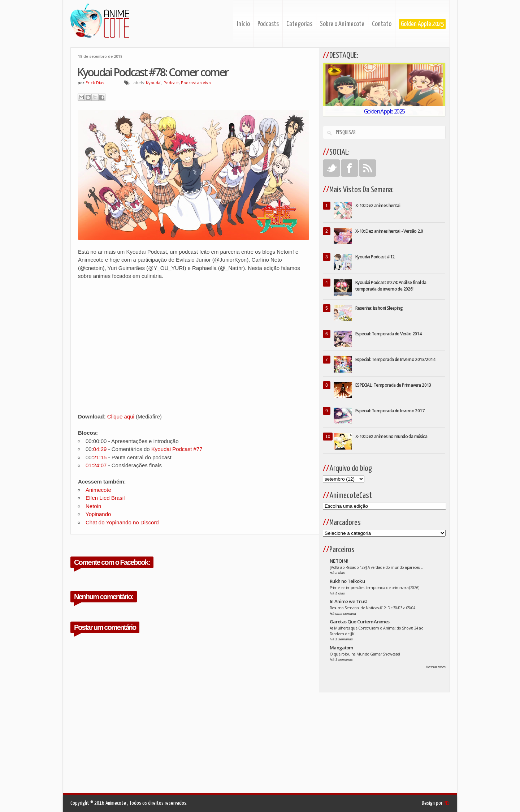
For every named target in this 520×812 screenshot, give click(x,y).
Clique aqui (121, 416)
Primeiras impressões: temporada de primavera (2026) (374, 588)
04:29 (100, 449)
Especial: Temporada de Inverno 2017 (390, 411)
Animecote (98, 490)
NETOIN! (339, 561)
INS (447, 803)
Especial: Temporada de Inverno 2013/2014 (395, 359)
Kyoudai (154, 83)
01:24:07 (96, 465)
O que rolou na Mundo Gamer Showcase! (365, 654)
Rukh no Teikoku (347, 581)
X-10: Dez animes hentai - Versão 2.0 (389, 231)
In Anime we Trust (348, 601)
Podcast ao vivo (196, 83)
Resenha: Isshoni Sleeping (379, 308)
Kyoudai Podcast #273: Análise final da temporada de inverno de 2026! (391, 286)
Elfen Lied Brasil (105, 498)
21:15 (100, 457)
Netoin (93, 506)
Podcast (171, 83)
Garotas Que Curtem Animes (360, 622)
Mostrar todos (435, 667)
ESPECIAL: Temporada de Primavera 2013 (393, 385)
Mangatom (341, 648)
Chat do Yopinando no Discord (122, 522)
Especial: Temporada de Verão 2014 (388, 334)
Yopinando (98, 514)
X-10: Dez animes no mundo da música (391, 436)
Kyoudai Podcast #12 (375, 257)
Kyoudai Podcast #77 (177, 449)
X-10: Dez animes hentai (378, 205)
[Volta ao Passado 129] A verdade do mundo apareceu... (376, 567)
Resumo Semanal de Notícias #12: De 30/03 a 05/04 (372, 608)
